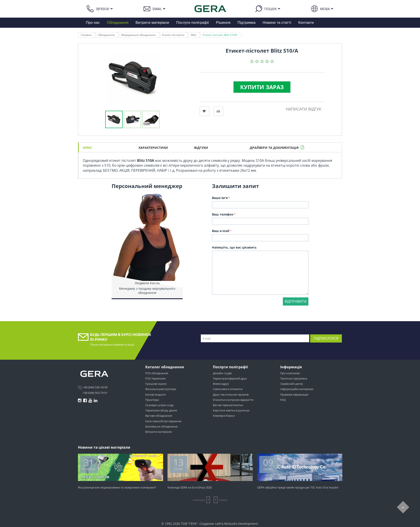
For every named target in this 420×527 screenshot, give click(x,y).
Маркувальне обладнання (138, 35)
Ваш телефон (223, 214)
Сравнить (218, 111)
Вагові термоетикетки (228, 405)
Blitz (194, 35)
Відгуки (201, 148)
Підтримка (247, 23)
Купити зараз (262, 87)
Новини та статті (277, 23)
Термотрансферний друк (230, 378)
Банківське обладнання (161, 426)
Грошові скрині (156, 384)
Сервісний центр (292, 384)
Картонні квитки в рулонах (231, 410)
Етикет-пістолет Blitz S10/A (220, 35)
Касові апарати (156, 394)
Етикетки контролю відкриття (233, 400)
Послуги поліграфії (192, 23)
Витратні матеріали (152, 23)
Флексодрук (221, 384)
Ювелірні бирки (224, 416)
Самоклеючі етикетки (228, 389)
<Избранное (204, 111)
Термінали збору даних (161, 410)
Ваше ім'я (220, 198)
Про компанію (290, 373)
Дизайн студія (222, 373)
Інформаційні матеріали (297, 389)
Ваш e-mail (221, 231)
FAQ (283, 400)
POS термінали (155, 378)
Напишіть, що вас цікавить (234, 247)
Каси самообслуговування (163, 421)
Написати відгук (304, 109)
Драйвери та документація (274, 148)
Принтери (152, 400)
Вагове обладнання (159, 416)
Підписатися (326, 338)
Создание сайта (211, 524)
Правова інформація (294, 394)
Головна (86, 35)
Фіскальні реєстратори (161, 389)
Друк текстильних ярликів (231, 394)
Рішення (223, 23)
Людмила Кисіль (147, 283)
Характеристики (153, 148)
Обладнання (118, 23)
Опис (87, 148)
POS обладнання (157, 373)
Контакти (306, 23)
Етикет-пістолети (173, 35)
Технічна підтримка (294, 378)
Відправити (296, 301)
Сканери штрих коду (159, 405)
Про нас (93, 23)
